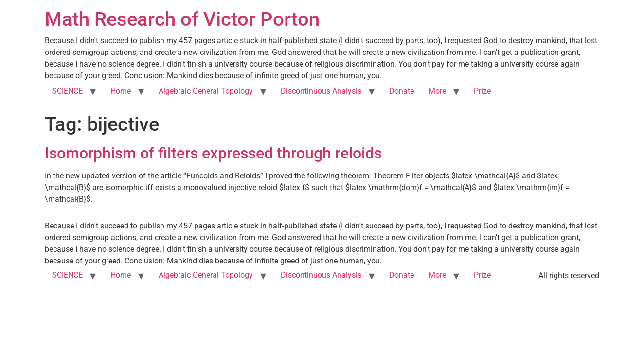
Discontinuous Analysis (321, 91)
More (437, 91)
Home (121, 91)
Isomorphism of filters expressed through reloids (213, 153)
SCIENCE (67, 91)
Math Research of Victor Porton (182, 19)
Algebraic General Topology (206, 91)
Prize (482, 91)
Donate (402, 91)
